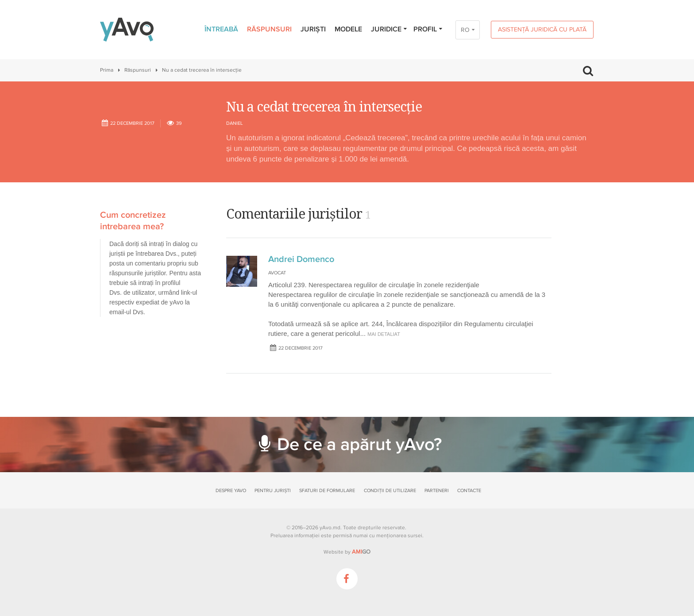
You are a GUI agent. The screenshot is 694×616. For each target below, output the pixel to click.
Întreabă (221, 29)
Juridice (389, 29)
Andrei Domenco (301, 259)
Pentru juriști (273, 491)
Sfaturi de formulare (327, 491)
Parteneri (437, 491)
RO (465, 30)
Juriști (313, 29)
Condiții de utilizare (390, 491)
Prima (107, 70)
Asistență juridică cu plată (542, 29)
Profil (428, 29)
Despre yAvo (231, 491)
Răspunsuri (269, 29)
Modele (348, 29)
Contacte (469, 491)
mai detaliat (384, 334)
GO (361, 552)
